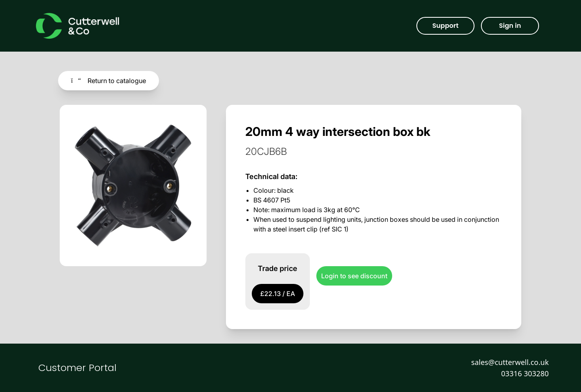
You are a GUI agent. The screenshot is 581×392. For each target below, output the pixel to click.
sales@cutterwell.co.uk (510, 362)
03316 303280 (525, 373)
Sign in (510, 26)
